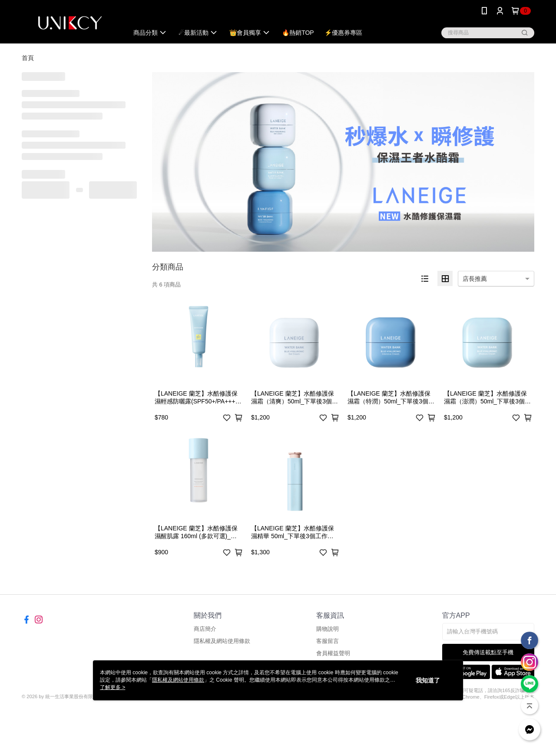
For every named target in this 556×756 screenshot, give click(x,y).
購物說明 (328, 629)
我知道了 (428, 680)
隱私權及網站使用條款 (222, 641)
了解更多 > (113, 687)
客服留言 (328, 641)
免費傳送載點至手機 (488, 652)
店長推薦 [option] (475, 279)
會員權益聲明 (333, 653)
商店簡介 (205, 629)
